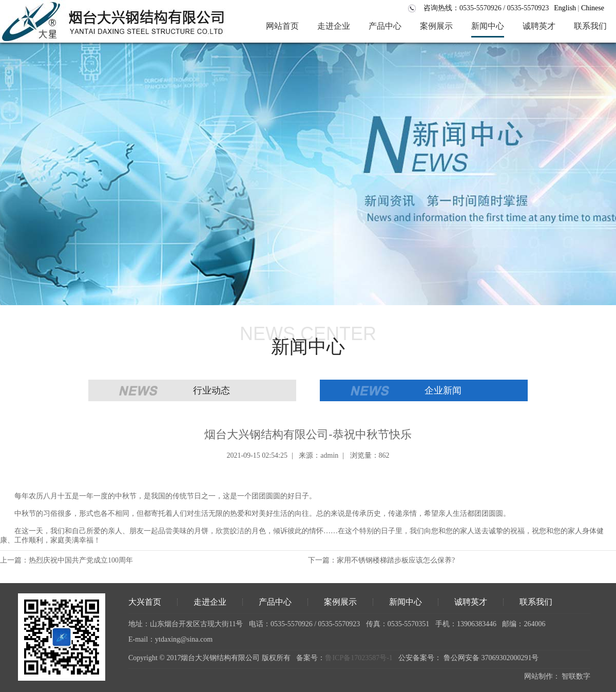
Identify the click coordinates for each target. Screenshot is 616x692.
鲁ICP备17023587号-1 (359, 658)
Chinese (593, 8)
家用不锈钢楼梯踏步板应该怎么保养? (396, 560)
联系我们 (536, 602)
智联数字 (576, 676)
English (565, 8)
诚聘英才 (471, 602)
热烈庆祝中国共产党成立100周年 (81, 560)
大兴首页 (145, 602)
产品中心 (275, 602)
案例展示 (340, 602)
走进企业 (210, 602)
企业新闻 (443, 390)
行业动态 (211, 390)
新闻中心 (406, 602)
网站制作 (538, 676)
